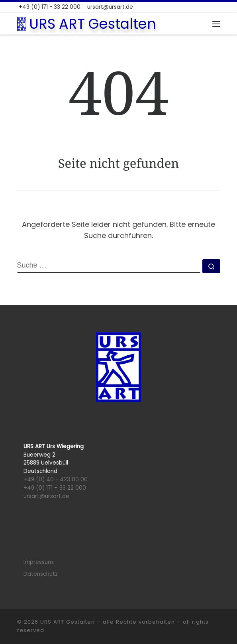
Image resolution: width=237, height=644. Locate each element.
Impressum (38, 562)
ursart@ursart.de (46, 496)
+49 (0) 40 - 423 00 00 (56, 480)
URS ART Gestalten (68, 622)
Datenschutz (41, 574)
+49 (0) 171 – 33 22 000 (55, 488)
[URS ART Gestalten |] (22, 23)
